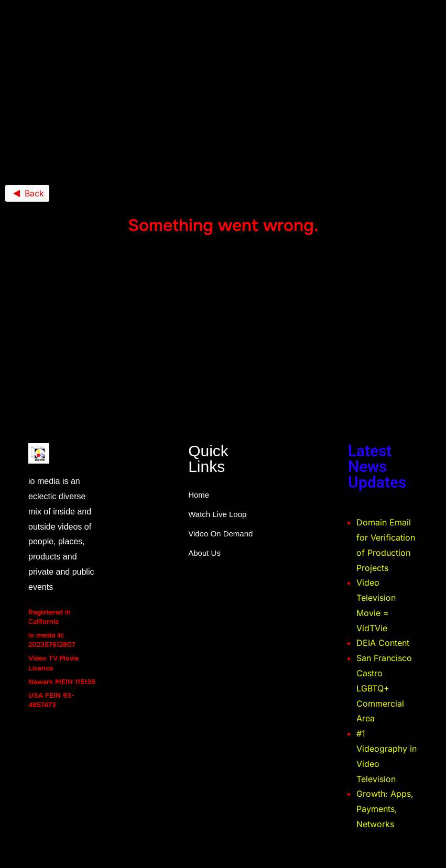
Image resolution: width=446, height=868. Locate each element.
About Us (204, 553)
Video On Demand (220, 534)
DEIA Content (383, 643)
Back (27, 193)
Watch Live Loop (217, 514)
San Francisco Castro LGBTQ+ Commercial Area (384, 688)
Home (199, 495)
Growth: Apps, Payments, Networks (385, 809)
